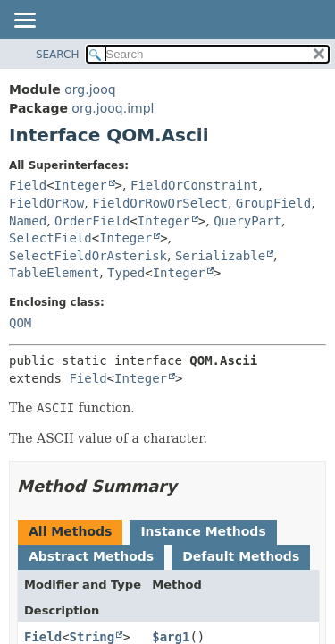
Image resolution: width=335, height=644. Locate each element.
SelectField (50, 238)
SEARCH (58, 55)
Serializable (220, 256)
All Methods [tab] (70, 531)
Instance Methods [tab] (203, 531)
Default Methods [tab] (241, 556)
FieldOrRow (46, 203)
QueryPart (247, 221)
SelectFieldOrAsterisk (88, 256)
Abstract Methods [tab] (91, 556)
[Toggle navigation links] (24, 21)
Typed (126, 273)
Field (28, 185)
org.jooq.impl (113, 108)
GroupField (273, 203)
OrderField (92, 221)
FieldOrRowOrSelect (160, 203)
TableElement (54, 273)
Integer (81, 185)
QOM (20, 323)
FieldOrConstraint (194, 185)
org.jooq (90, 89)
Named (28, 221)
